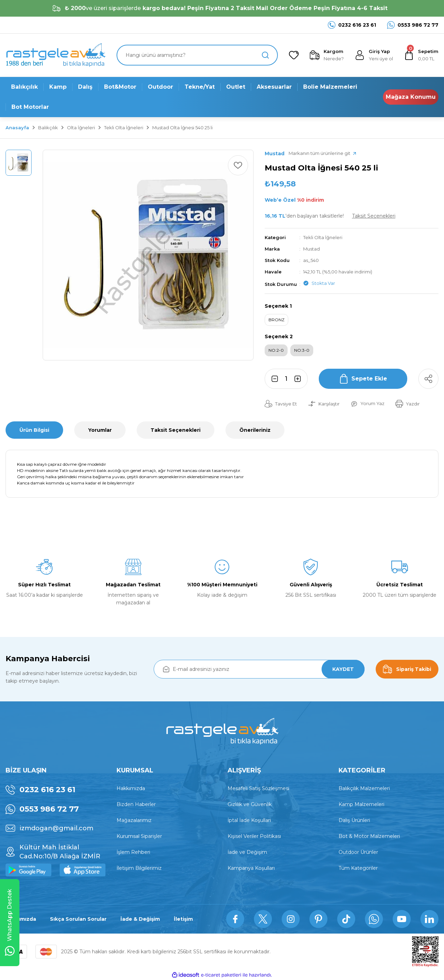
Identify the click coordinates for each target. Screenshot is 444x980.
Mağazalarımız (134, 820)
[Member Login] (374, 55)
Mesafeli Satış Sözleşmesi (258, 788)
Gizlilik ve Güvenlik (250, 804)
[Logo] (55, 55)
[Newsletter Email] (259, 669)
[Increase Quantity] (300, 379)
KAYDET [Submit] (343, 669)
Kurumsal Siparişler (139, 836)
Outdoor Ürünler (358, 852)
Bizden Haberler (136, 804)
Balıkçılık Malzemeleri (364, 788)
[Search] (197, 55)
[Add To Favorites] (238, 165)
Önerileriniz (255, 430)
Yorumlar (100, 430)
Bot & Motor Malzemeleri (369, 836)
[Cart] (421, 55)
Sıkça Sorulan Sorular (78, 919)
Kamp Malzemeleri (361, 804)
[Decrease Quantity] (273, 379)
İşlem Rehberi (133, 852)
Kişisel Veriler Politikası (254, 836)
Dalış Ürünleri (354, 820)
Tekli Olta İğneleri (323, 237)
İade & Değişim (140, 919)
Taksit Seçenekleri (176, 430)
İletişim (183, 919)
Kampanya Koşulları (251, 868)
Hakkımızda (131, 788)
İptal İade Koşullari (249, 820)
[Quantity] (286, 379)
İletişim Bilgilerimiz (139, 868)
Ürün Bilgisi (34, 430)
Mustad (311, 249)
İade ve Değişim (247, 852)
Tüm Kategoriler (358, 868)
